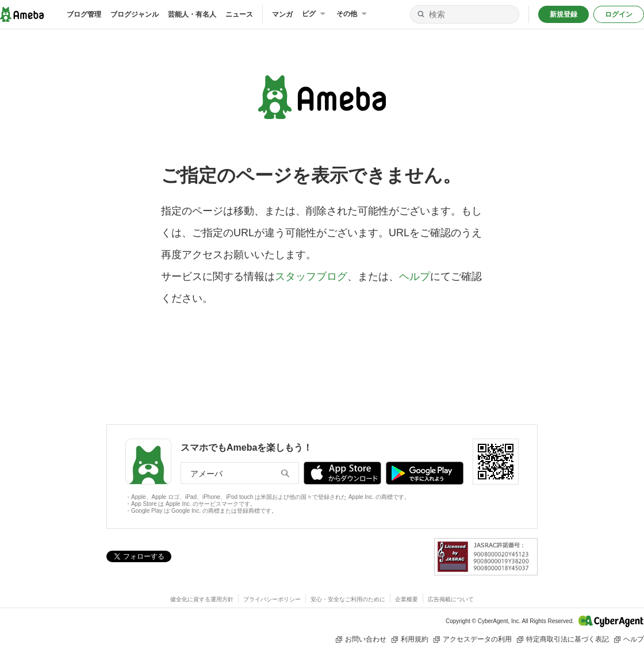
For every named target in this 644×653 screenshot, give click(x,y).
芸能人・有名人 (192, 14)
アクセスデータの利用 (472, 639)
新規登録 (563, 14)
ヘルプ (415, 276)
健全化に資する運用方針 (202, 599)
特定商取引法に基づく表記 (563, 639)
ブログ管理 (84, 14)
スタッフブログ (311, 276)
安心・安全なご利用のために (348, 599)
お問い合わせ (361, 639)
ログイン (619, 14)
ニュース (239, 14)
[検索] (421, 14)
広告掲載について (451, 599)
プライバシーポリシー (272, 599)
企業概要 (407, 599)
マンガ (282, 14)
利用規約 (410, 639)
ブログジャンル (135, 14)
